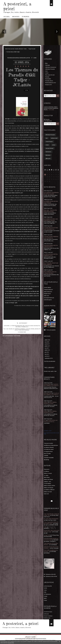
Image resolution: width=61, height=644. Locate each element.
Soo (45, 420)
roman (32, 329)
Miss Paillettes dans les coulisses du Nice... (50, 272)
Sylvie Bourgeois (48, 300)
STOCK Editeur (47, 484)
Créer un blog (28, 637)
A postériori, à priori (48, 431)
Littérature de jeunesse (51, 67)
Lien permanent (22, 323)
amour (36, 329)
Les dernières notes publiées (31, 639)
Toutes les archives (50, 361)
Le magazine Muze (48, 451)
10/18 (45, 588)
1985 (45, 527)
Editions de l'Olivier (48, 479)
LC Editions (47, 471)
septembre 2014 (49, 358)
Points (45, 600)
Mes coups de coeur (28, 326)
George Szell (47, 535)
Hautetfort (34, 637)
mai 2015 (47, 354)
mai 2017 (47, 348)
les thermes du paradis (19, 329)
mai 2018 (47, 342)
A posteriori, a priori (17, 6)
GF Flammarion (47, 594)
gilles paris (48, 158)
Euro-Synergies (55, 548)
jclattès (28, 329)
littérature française (23, 330)
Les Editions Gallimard (49, 490)
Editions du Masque (49, 488)
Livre (46, 71)
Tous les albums (51, 330)
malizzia (46, 402)
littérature (48, 155)
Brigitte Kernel (47, 294)
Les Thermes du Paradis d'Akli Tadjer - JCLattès (22, 77)
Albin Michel (47, 477)
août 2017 (47, 344)
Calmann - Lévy (47, 482)
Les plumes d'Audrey (49, 447)
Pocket (46, 596)
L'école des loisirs (48, 612)
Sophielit (46, 456)
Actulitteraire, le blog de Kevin (51, 445)
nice (47, 138)
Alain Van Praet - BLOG (51, 520)
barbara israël (54, 138)
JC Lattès (46, 475)
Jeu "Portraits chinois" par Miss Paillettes (51, 264)
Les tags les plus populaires (41, 639)
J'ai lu (45, 590)
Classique (48, 65)
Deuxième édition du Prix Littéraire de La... (51, 246)
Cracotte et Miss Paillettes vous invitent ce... (51, 237)
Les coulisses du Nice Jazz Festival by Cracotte (51, 220)
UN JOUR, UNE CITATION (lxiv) (51, 519)
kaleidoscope (47, 618)
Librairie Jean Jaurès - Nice (50, 371)
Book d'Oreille (47, 454)
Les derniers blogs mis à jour (20, 639)
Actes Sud (46, 494)
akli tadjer (9, 329)
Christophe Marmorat (49, 298)
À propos (26, 17)
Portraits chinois (49, 81)
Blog (46, 63)
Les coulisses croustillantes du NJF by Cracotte (51, 193)
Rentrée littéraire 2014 (22, 327)
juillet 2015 (47, 350)
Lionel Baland (54, 545)
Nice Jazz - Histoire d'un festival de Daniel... (50, 211)
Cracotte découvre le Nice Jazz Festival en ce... (51, 228)
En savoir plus (11, 643)
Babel (45, 598)
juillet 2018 (47, 340)
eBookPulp (46, 460)
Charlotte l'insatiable (49, 458)
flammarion (48, 152)
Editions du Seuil (48, 492)
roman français (49, 142)
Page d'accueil (32, 49)
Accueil (7, 17)
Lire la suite (51, 110)
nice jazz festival (49, 148)
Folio (45, 592)
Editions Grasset (48, 473)
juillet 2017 (47, 346)
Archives (16, 17)
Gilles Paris (47, 296)
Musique (47, 77)
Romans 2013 (49, 85)
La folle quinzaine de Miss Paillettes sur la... (51, 255)
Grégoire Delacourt (48, 290)
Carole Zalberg (47, 287)
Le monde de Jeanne (49, 449)
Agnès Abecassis (48, 292)
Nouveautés (37, 326)
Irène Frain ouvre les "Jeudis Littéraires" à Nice (16, 49)
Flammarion (47, 469)
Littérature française (16, 326)
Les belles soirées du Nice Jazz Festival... (51, 202)
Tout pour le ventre (48, 443)
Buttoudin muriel (48, 393)
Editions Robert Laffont (49, 486)
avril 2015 (47, 356)
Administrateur (47, 384)
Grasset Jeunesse (48, 616)
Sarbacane (46, 614)
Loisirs (47, 73)
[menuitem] (7, 17)
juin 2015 (47, 352)
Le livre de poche (48, 586)
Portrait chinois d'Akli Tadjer (13, 52)
